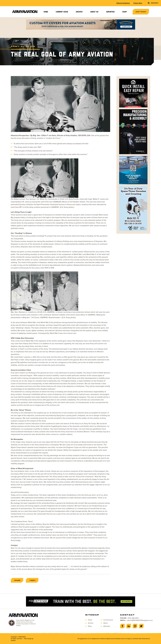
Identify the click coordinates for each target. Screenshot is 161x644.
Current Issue (62, 12)
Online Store (138, 3)
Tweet (33, 580)
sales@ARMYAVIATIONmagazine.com (140, 620)
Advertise (110, 12)
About (105, 623)
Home (46, 12)
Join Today (141, 12)
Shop (125, 12)
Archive (79, 12)
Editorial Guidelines (123, 3)
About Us (94, 12)
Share (17, 580)
